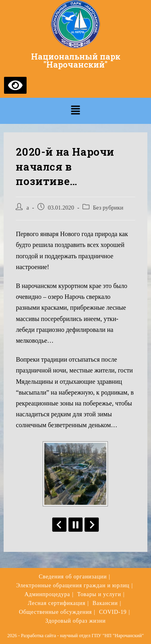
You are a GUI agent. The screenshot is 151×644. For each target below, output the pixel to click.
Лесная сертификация (57, 603)
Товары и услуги (99, 594)
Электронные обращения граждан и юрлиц (73, 585)
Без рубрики (108, 208)
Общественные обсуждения (55, 612)
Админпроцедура (47, 594)
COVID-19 (113, 612)
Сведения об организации (73, 577)
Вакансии (105, 603)
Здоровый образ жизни (76, 621)
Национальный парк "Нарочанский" (76, 60)
